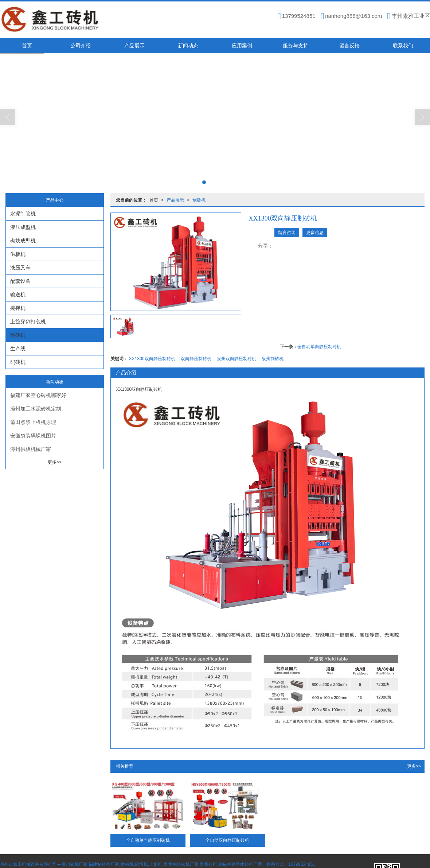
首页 (27, 46)
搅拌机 (18, 308)
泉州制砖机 (273, 359)
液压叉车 (20, 268)
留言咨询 (287, 233)
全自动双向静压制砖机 (227, 840)
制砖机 (199, 200)
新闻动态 (188, 46)
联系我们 (403, 46)
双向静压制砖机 (196, 359)
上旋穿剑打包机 (28, 322)
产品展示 (134, 46)
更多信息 (315, 233)
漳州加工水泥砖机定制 (36, 409)
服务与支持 (296, 46)
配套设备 (20, 281)
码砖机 (18, 362)
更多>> (414, 766)
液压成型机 (23, 227)
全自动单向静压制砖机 (319, 347)
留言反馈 (349, 46)
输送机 (18, 295)
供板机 (18, 254)
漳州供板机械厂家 (31, 449)
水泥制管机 (23, 214)
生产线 (18, 349)
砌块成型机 (23, 241)
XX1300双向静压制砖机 (152, 359)
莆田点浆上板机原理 (33, 422)
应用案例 (242, 46)
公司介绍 (81, 46)
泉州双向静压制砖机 (236, 359)
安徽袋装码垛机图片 (33, 436)
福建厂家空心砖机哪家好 (38, 395)
